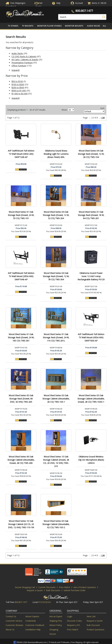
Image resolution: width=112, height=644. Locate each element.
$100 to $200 (18, 84)
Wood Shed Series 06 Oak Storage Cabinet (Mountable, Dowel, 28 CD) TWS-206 (21, 460)
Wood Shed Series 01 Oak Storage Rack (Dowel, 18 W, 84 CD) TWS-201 (91, 215)
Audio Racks (94, 26)
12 (102, 118)
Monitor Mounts (74, 26)
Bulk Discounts (53, 590)
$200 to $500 (18, 87)
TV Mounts (28, 26)
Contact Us (11, 616)
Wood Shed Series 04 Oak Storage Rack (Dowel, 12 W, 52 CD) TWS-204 (56, 215)
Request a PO (73, 625)
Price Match (65, 587)
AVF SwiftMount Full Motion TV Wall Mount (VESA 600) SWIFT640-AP (21, 276)
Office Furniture (19, 66)
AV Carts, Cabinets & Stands (25, 60)
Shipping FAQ (56, 621)
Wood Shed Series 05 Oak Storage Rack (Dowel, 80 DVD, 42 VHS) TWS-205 (21, 399)
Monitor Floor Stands (49, 26)
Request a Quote (35, 590)
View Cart (91, 616)
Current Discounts (47, 587)
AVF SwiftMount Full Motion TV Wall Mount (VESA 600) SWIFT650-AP (91, 337)
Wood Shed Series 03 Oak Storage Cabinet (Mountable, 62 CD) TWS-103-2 (56, 524)
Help (56, 3)
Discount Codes (74, 621)
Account (79, 3)
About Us (10, 630)
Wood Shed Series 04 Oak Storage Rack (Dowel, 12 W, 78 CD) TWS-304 (56, 276)
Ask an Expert (56, 616)
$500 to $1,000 (19, 91)
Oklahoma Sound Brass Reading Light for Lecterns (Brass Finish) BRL (56, 154)
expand (16, 70)
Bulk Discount (93, 625)
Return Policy (56, 625)
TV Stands (13, 26)
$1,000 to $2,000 (20, 94)
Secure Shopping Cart (25, 587)
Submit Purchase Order (75, 590)
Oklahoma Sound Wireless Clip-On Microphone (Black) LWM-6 (91, 460)
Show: (64, 110)
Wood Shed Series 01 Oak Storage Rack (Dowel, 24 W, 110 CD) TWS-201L (56, 337)
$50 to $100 (17, 81)
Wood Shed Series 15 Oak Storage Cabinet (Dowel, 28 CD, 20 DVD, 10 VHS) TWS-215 (56, 461)
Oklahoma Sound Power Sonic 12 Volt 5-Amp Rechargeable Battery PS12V (91, 276)
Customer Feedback (35, 625)
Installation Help (33, 630)
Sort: (103, 108)
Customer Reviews (15, 625)
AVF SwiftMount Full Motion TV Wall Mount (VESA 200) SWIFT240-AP (21, 154)
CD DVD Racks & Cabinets (24, 56)
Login (70, 616)
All (104, 26)
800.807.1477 (84, 11)
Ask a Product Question (85, 587)
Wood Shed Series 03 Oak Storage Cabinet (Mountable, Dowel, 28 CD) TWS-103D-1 (91, 399)
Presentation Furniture (22, 63)
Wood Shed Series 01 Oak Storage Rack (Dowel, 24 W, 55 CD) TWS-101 (21, 215)
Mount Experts (32, 616)
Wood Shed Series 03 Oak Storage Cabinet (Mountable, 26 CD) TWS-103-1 (56, 399)
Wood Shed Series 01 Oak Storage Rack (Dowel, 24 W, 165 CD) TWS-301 (21, 337)
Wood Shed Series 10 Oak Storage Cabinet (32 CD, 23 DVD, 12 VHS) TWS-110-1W (21, 524)
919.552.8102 (44, 602)
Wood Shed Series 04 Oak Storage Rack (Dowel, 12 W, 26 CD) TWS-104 (91, 154)
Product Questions (95, 630)
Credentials (31, 621)
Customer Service (14, 621)
